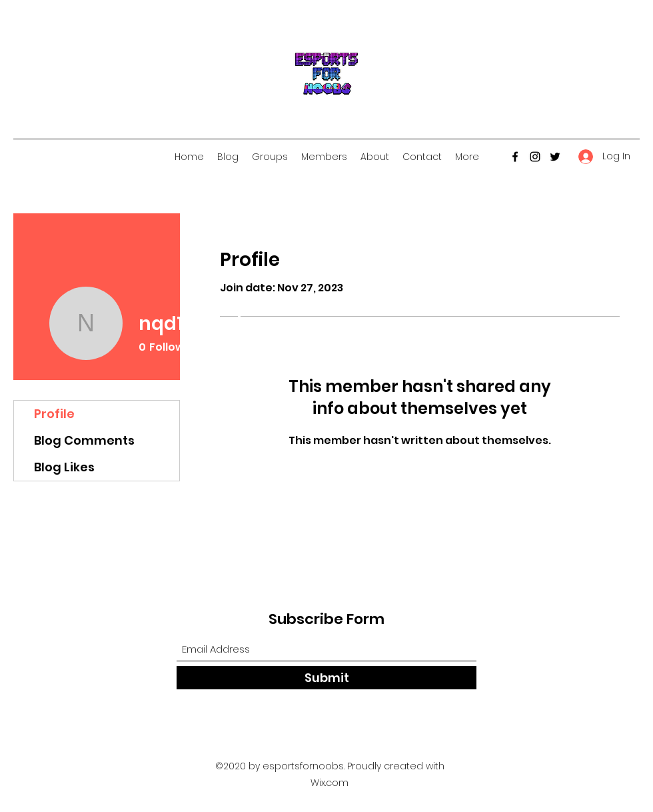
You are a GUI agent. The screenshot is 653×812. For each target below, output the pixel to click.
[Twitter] (555, 157)
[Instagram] (535, 157)
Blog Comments (84, 440)
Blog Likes (64, 467)
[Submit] (326, 678)
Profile (54, 414)
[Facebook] (515, 157)
